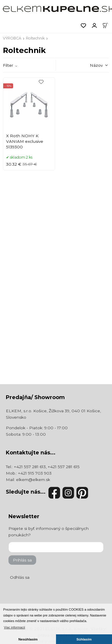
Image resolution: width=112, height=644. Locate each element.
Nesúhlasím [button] (28, 639)
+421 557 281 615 (64, 467)
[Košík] (107, 25)
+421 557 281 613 (30, 467)
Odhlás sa (20, 577)
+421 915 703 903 (35, 473)
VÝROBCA (12, 38)
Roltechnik (35, 38)
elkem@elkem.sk (33, 480)
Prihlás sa (22, 560)
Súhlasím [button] (84, 639)
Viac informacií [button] (14, 627)
